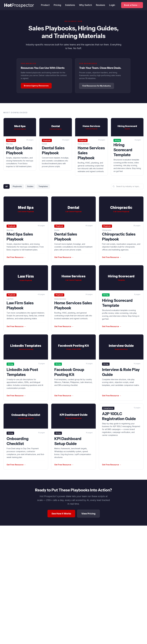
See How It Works (61, 514)
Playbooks (17, 186)
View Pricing (88, 514)
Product (43, 5)
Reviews (99, 5)
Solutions (68, 5)
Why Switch (84, 5)
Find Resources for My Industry (97, 86)
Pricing (55, 5)
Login (110, 5)
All (7, 186)
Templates (43, 186)
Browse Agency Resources (36, 86)
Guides (30, 186)
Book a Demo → (131, 5)
